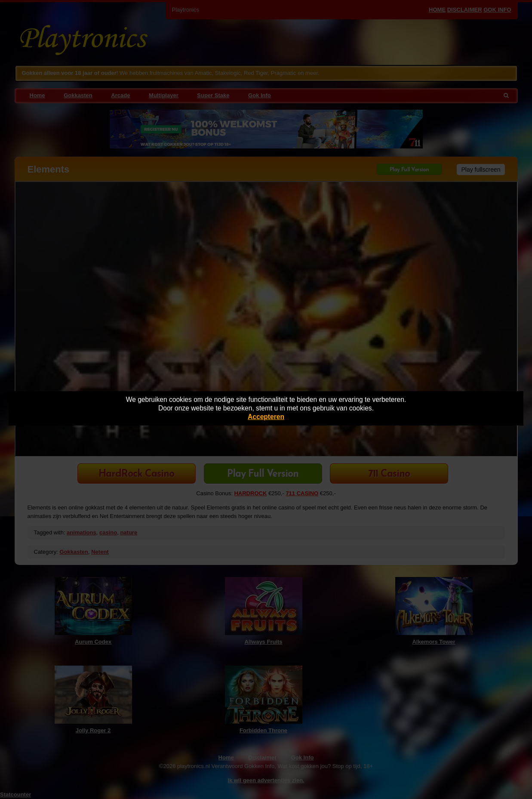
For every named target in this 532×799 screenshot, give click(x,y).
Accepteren (266, 417)
